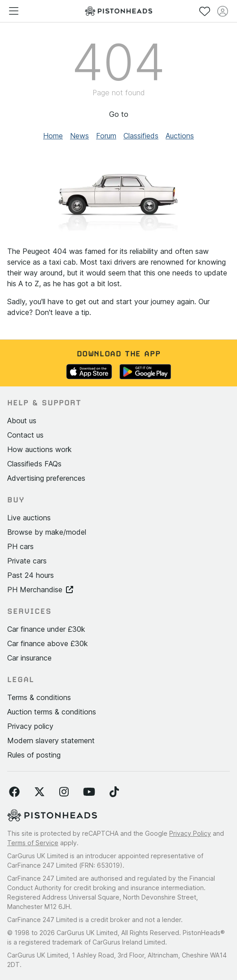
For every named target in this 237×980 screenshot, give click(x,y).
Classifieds (141, 136)
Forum (106, 136)
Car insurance (29, 658)
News (79, 136)
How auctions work (39, 449)
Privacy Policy (190, 833)
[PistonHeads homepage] (118, 11)
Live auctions (29, 518)
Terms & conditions (39, 697)
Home (53, 136)
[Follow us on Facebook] (14, 792)
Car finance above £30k (48, 643)
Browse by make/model (47, 532)
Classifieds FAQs (34, 464)
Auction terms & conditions (52, 712)
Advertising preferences (46, 478)
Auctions (180, 136)
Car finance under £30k (46, 629)
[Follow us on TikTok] (114, 792)
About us (22, 421)
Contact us (25, 435)
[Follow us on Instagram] (64, 792)
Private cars (27, 561)
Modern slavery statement (51, 741)
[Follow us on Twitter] (39, 792)
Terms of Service (33, 843)
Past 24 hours (31, 575)
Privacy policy (30, 726)
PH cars (20, 546)
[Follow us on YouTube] (89, 792)
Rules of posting (34, 755)
